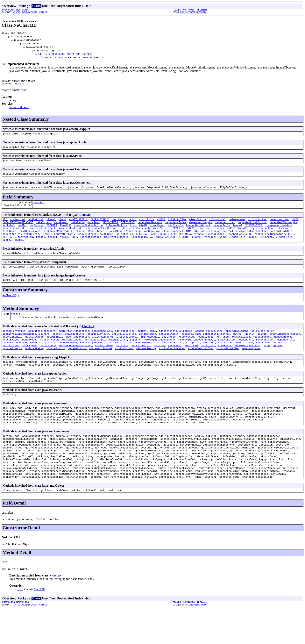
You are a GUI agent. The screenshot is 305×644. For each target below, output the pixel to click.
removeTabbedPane (15, 358)
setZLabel (208, 362)
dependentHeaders (150, 229)
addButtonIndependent (74, 344)
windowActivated (100, 365)
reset (34, 358)
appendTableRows (237, 344)
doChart (44, 348)
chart (63, 225)
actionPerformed (14, 344)
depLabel (9, 232)
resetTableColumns (138, 358)
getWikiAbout (34, 351)
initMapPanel (150, 351)
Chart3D (19, 85)
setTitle (122, 362)
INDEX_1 (192, 236)
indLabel (206, 236)
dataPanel (61, 229)
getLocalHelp (191, 348)
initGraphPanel (103, 351)
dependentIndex (176, 229)
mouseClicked (241, 351)
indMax (220, 236)
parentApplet (12, 243)
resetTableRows (165, 358)
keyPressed (186, 351)
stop (267, 362)
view (223, 246)
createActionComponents (19, 348)
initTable (169, 351)
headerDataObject (198, 232)
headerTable (222, 232)
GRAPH (143, 232)
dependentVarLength (283, 229)
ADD (5, 225)
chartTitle (147, 225)
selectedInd (125, 243)
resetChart (48, 358)
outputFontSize (282, 239)
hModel (238, 232)
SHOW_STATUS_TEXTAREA (175, 243)
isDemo (283, 236)
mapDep (148, 239)
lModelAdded (96, 239)
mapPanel (177, 239)
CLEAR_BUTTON (177, 225)
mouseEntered (283, 351)
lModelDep (114, 239)
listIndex (78, 239)
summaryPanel (216, 243)
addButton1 (18, 225)
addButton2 (36, 225)
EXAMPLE (65, 232)
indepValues (161, 236)
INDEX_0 (178, 236)
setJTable (280, 358)
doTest (57, 348)
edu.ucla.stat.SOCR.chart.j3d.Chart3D (65, 54)
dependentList (225, 229)
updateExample (12, 365)
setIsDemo (263, 358)
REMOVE (47, 243)
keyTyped (223, 351)
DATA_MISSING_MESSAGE (18, 229)
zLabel (19, 250)
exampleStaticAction (88, 232)
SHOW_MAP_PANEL (147, 243)
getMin (250, 348)
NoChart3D (9, 307)
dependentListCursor (252, 229)
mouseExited (11, 355)
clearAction (198, 225)
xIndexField (237, 246)
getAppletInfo (75, 348)
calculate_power (263, 344)
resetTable (115, 358)
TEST (291, 243)
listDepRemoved (30, 239)
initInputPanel (127, 351)
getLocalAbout (169, 348)
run (181, 358)
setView (160, 362)
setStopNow (48, 362)
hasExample (175, 232)
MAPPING (192, 239)
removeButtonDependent (160, 355)
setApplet (193, 358)
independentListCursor (100, 236)
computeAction (279, 225)
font (133, 232)
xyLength (266, 246)
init (14, 327)
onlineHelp (236, 239)
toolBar (39, 208)
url (75, 246)
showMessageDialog (248, 362)
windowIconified (228, 365)
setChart (209, 358)
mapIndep (162, 239)
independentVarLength (135, 236)
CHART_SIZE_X (78, 225)
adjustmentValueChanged (176, 344)
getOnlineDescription (285, 348)
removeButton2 (87, 243)
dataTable (78, 229)
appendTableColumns (209, 344)
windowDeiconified (201, 365)
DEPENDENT (128, 229)
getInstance (147, 348)
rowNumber (106, 243)
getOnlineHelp (12, 351)
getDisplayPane (98, 348)
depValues (37, 232)
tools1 (53, 246)
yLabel (7, 250)
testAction (25, 246)
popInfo (135, 355)
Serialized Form (19, 109)
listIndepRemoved (56, 239)
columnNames (237, 225)
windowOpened (252, 365)
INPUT (231, 236)
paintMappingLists (114, 355)
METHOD (43, 12)
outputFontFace (257, 239)
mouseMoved (30, 355)
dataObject (44, 229)
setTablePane (104, 362)
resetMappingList (92, 358)
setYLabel (191, 362)
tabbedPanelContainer (270, 243)
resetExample (68, 358)
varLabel (210, 246)
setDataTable (244, 358)
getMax (226, 348)
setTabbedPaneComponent (75, 362)
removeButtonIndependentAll (276, 355)
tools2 (65, 246)
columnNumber (258, 225)
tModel (41, 246)
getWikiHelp (55, 351)
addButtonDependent (42, 344)
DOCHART (52, 232)
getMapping (210, 348)
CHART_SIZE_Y (100, 225)
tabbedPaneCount (240, 243)
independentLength (43, 236)
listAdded (9, 239)
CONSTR (33, 12)
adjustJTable (147, 344)
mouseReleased (71, 355)
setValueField (141, 362)
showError (225, 362)
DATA (295, 225)
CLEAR (161, 225)
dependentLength (201, 229)
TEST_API (9, 246)
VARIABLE (156, 246)
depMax (22, 232)
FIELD (25, 12)
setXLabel (175, 362)
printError (31, 243)
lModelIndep (132, 239)
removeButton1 (64, 243)
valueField (139, 246)
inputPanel (268, 236)
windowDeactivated (172, 365)
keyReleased (205, 351)
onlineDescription (213, 239)
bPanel (51, 225)
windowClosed (124, 365)
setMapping (30, 362)
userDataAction (91, 246)
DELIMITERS (110, 229)
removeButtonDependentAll (197, 355)
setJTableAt (11, 362)
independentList (70, 236)
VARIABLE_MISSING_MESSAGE (183, 246)
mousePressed (50, 355)
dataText (94, 229)
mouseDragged (262, 351)
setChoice (225, 358)
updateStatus (34, 365)
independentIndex (15, 236)
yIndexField (284, 246)
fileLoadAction (116, 232)
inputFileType (248, 236)
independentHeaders (279, 232)
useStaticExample (116, 246)
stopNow (199, 243)
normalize (91, 355)
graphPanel (157, 232)
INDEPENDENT (254, 232)
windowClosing (146, 365)
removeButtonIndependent (235, 355)
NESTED (17, 12)
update (277, 362)
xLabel (253, 246)
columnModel (217, 225)
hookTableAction (78, 351)
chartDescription (124, 225)
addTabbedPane (102, 344)
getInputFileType (124, 348)
